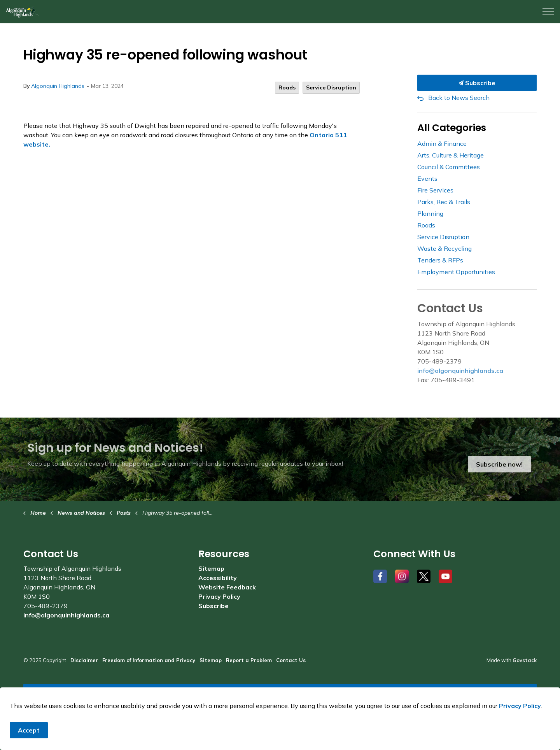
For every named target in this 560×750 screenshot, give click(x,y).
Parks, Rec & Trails (444, 202)
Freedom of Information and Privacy (149, 660)
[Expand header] (548, 12)
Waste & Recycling (444, 248)
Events (427, 178)
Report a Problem (249, 660)
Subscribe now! (499, 464)
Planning (430, 213)
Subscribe (477, 83)
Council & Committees (449, 167)
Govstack (525, 660)
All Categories (452, 128)
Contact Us (291, 660)
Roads (287, 87)
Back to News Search (459, 98)
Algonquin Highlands (58, 86)
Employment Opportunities (456, 272)
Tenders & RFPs (440, 260)
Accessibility (218, 578)
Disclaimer (84, 660)
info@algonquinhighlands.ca (460, 371)
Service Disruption (331, 87)
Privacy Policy (219, 596)
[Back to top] (280, 693)
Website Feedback (227, 587)
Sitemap (211, 568)
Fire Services (435, 190)
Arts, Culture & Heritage (451, 155)
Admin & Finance (442, 143)
